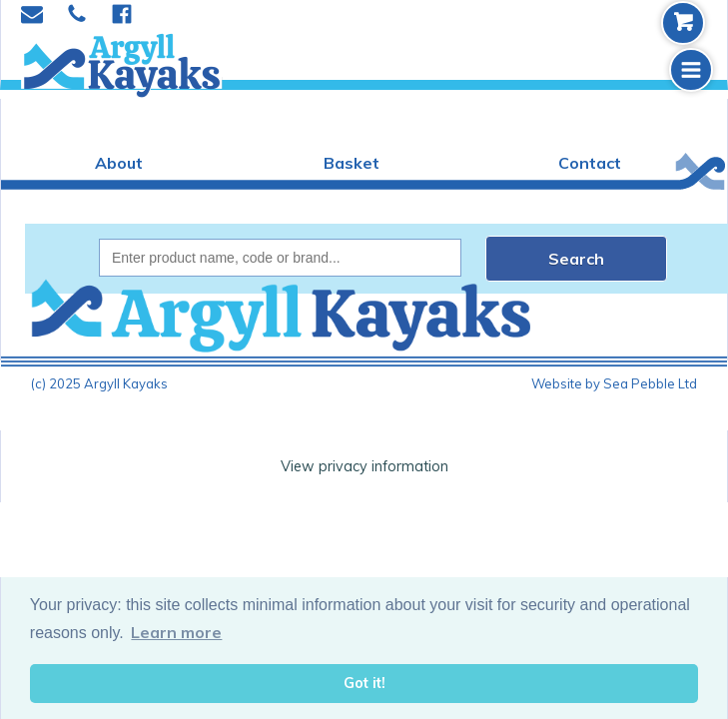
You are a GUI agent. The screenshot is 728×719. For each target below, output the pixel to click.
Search (576, 259)
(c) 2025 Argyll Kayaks (99, 383)
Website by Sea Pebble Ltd (614, 383)
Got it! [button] (364, 683)
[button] (691, 70)
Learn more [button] (176, 632)
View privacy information (364, 466)
